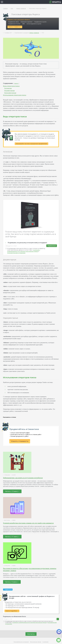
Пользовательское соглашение (21, 642)
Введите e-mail (11, 246)
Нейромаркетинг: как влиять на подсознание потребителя (23, 478)
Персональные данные (36, 642)
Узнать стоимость (20, 441)
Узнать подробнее (12, 611)
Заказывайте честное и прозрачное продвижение (31, 144)
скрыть (16, 83)
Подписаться (52, 246)
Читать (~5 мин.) (12, 582)
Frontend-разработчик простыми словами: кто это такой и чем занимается (28, 523)
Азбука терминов (34, 33)
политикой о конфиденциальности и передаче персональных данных (24, 251)
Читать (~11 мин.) (12, 537)
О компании (45, 642)
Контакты (31, 634)
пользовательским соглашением (16, 253)
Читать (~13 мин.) (12, 491)
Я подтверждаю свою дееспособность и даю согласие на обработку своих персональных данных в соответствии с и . (26, 251)
